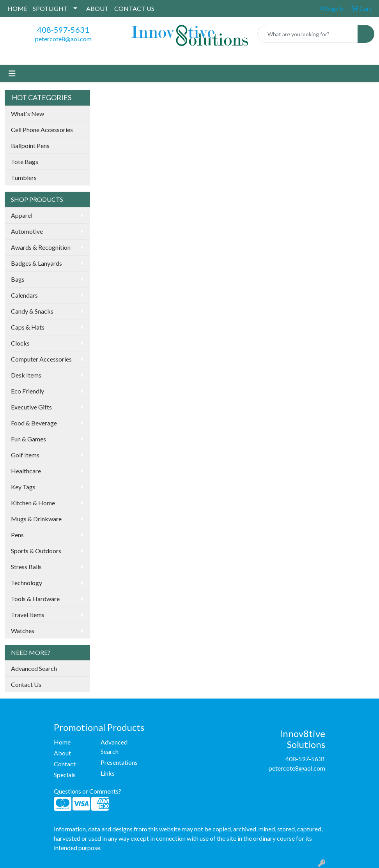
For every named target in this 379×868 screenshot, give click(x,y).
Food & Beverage (34, 423)
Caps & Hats (28, 327)
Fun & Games (28, 439)
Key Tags (23, 487)
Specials (65, 775)
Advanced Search (34, 668)
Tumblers (24, 177)
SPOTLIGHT (50, 8)
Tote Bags (25, 161)
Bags (18, 279)
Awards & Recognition (41, 247)
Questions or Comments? (88, 791)
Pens (17, 535)
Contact (65, 764)
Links (108, 773)
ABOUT (97, 8)
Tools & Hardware (35, 599)
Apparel (22, 215)
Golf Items (25, 455)
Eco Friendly (27, 391)
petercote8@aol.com (63, 39)
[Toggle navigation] (12, 73)
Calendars (24, 295)
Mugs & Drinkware (36, 519)
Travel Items (28, 615)
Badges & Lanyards (36, 263)
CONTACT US (134, 8)
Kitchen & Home (33, 503)
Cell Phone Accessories (42, 130)
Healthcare (26, 471)
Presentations (119, 762)
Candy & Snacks (32, 311)
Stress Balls (26, 567)
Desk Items (26, 375)
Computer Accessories (41, 359)
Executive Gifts (31, 407)
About (62, 753)
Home (62, 742)
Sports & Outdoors (36, 551)
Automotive (27, 231)
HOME (17, 8)
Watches (23, 631)
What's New (27, 114)
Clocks (20, 343)
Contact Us (26, 684)
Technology (27, 583)
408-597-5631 (63, 30)
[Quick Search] (308, 34)
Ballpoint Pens (30, 146)
